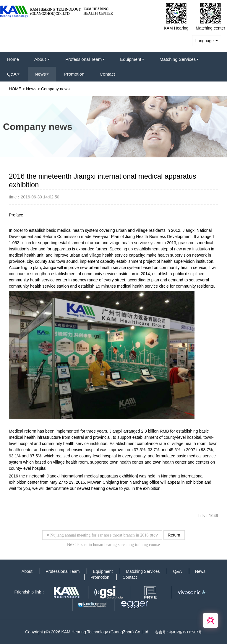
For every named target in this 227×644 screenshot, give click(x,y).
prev (102, 535)
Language (207, 41)
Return (174, 535)
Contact (107, 74)
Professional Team (85, 59)
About (42, 59)
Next (113, 544)
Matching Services (179, 59)
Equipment (132, 59)
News (42, 74)
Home (13, 59)
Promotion (74, 74)
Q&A (13, 74)
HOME (15, 89)
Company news (55, 89)
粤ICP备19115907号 (185, 632)
